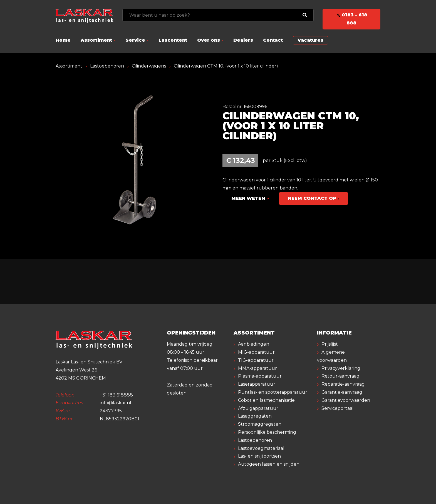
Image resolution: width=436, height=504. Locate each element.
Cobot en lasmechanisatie (266, 400)
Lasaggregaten (255, 416)
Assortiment (96, 40)
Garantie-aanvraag (342, 392)
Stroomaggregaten (260, 424)
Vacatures (310, 40)
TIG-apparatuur (256, 360)
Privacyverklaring (341, 368)
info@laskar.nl (116, 403)
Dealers (243, 40)
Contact (273, 40)
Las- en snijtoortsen (259, 456)
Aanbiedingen (254, 344)
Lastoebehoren (107, 66)
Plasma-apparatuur (260, 376)
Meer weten (250, 198)
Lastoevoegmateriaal (261, 448)
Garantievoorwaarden (346, 400)
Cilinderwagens (149, 66)
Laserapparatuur (257, 384)
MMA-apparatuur (257, 368)
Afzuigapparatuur (258, 408)
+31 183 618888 (116, 395)
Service (135, 40)
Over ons (209, 40)
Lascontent (173, 40)
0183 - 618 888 (351, 19)
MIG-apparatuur (256, 352)
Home (63, 40)
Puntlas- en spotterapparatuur (273, 392)
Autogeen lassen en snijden (269, 464)
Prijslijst (330, 344)
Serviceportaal (338, 408)
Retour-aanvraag (340, 376)
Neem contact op (314, 198)
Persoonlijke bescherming (267, 432)
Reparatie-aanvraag (343, 384)
